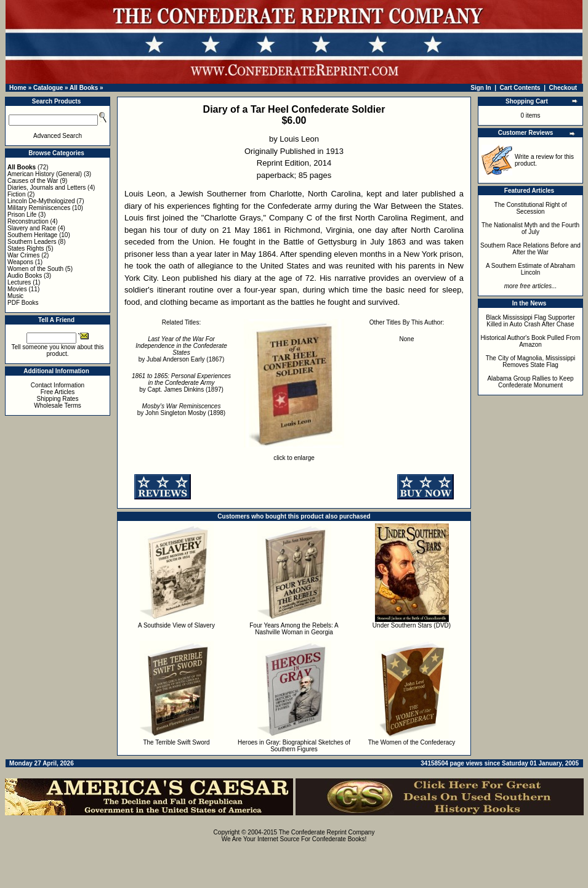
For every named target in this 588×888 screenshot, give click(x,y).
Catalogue (48, 88)
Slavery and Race (32, 228)
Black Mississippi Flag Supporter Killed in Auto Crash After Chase (530, 321)
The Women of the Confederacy (412, 742)
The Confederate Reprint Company (327, 832)
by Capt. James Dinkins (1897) (181, 383)
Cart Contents (520, 88)
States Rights (26, 248)
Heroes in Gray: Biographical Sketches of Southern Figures (294, 746)
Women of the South (35, 269)
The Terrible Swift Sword (176, 742)
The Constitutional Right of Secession (531, 208)
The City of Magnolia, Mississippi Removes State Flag (531, 361)
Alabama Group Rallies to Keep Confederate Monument (530, 382)
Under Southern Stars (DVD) (412, 625)
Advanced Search (58, 136)
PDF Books (23, 303)
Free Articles (58, 392)
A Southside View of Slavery (176, 625)
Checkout (563, 88)
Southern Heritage (32, 235)
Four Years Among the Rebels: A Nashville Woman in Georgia (294, 629)
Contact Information (58, 385)
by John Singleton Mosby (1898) (181, 410)
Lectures (19, 282)
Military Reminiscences (39, 208)
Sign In (481, 88)
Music (15, 296)
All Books (84, 88)
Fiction (16, 194)
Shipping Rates (58, 399)
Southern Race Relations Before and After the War (530, 249)
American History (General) (45, 174)
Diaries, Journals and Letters (46, 188)
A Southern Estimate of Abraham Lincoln (530, 269)
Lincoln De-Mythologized (41, 201)
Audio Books (25, 276)
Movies (17, 289)
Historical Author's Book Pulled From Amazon (531, 341)
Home (18, 88)
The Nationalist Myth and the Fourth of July (530, 228)
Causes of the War (33, 181)
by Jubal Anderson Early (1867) (181, 349)
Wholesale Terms (58, 406)
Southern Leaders (32, 242)
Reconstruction (28, 221)
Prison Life (22, 215)
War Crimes (23, 255)
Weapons (20, 262)
